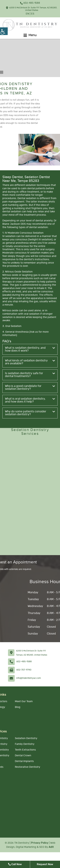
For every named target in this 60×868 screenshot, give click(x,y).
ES (33, 14)
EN (27, 14)
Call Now (15, 864)
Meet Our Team (24, 701)
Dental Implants (24, 761)
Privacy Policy (40, 843)
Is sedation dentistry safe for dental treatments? (30, 375)
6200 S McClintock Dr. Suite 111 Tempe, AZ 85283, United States (32, 9)
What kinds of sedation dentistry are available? (30, 362)
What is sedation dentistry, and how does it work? (30, 349)
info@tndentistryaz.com (29, 678)
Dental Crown (23, 755)
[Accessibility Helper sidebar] (4, 31)
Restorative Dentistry (28, 767)
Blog (18, 707)
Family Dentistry (25, 744)
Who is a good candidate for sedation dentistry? (30, 388)
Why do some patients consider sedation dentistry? (30, 413)
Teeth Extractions (25, 750)
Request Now (45, 864)
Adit (51, 847)
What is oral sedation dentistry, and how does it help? (30, 400)
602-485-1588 (30, 3)
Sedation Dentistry (26, 738)
